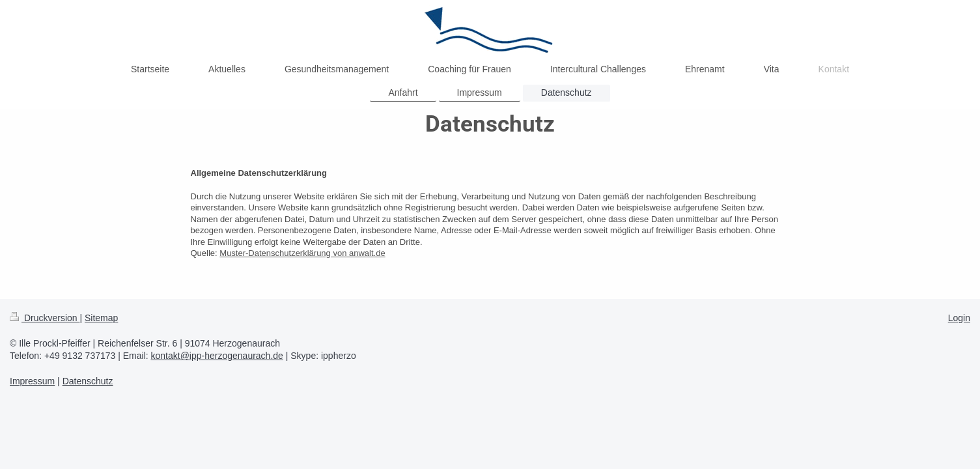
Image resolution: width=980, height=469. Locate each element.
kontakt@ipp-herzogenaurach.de (217, 356)
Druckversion (45, 318)
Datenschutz (88, 381)
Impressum (32, 381)
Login (959, 318)
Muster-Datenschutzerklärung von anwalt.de (302, 253)
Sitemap (101, 318)
